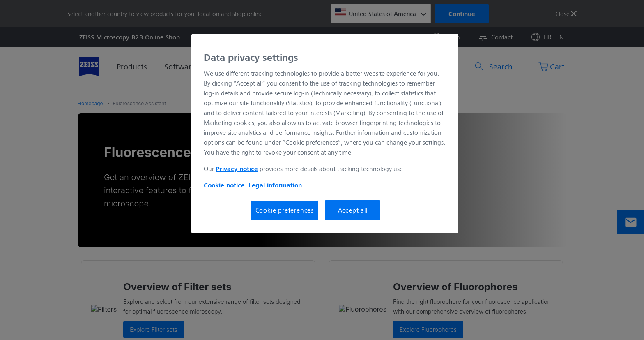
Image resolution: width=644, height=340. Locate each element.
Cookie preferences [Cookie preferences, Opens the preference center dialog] (285, 210)
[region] (325, 134)
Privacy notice (237, 169)
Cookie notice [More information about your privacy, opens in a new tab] (224, 185)
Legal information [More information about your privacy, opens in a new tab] (275, 185)
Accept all (353, 210)
